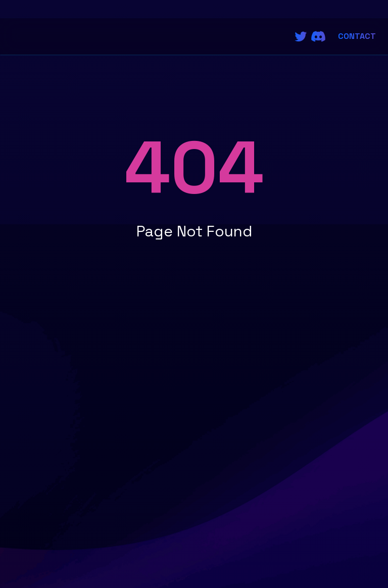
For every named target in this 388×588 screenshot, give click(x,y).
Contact (357, 36)
